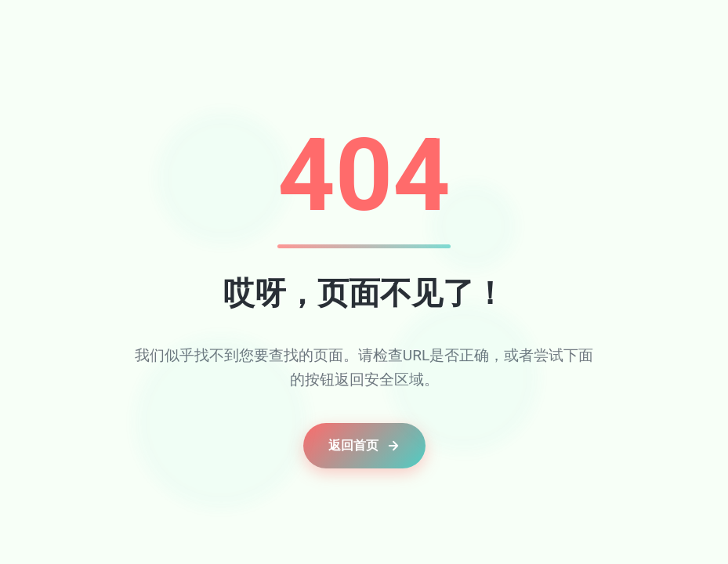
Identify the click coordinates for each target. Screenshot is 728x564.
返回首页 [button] (364, 445)
